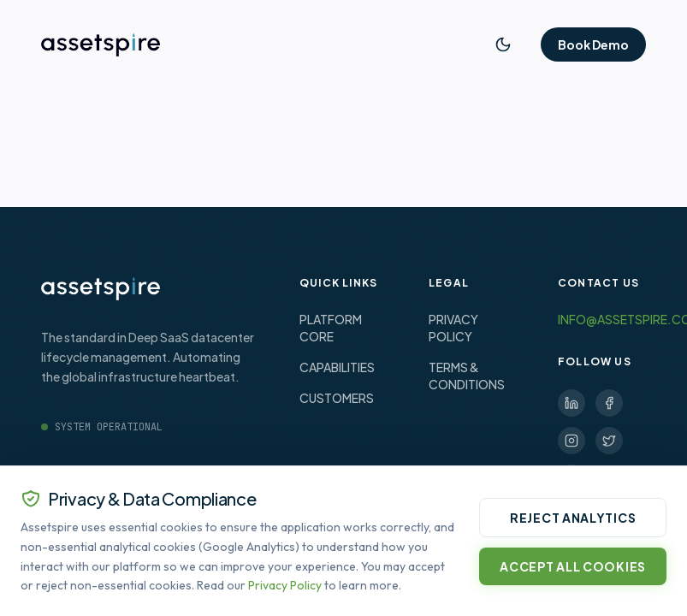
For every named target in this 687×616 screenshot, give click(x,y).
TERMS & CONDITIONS (467, 376)
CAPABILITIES (337, 367)
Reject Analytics (573, 518)
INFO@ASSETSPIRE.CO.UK (602, 319)
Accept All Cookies (573, 566)
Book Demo (593, 44)
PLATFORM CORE (331, 328)
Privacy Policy (285, 585)
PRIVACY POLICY (453, 328)
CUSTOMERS (337, 398)
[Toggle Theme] (503, 44)
